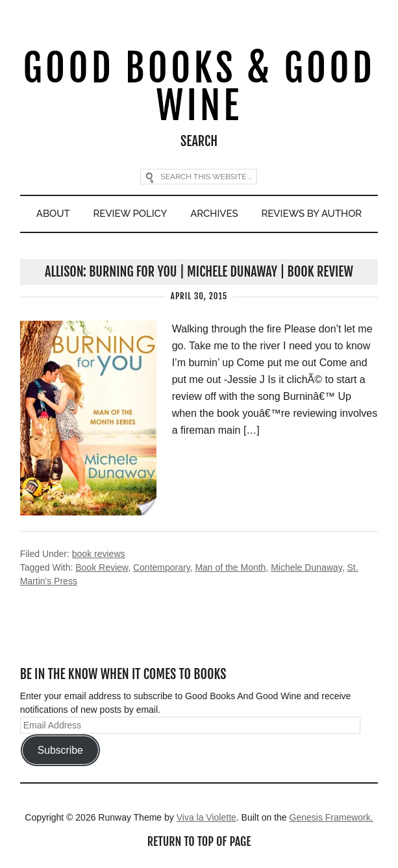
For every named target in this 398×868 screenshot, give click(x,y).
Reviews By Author (312, 214)
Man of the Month (230, 567)
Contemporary (162, 567)
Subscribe (60, 750)
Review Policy (131, 214)
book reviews (99, 554)
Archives (214, 214)
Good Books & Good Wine (199, 87)
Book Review (102, 567)
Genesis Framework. (331, 817)
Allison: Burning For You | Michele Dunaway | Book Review (199, 272)
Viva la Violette (206, 817)
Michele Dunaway (306, 567)
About (53, 214)
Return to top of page (199, 841)
